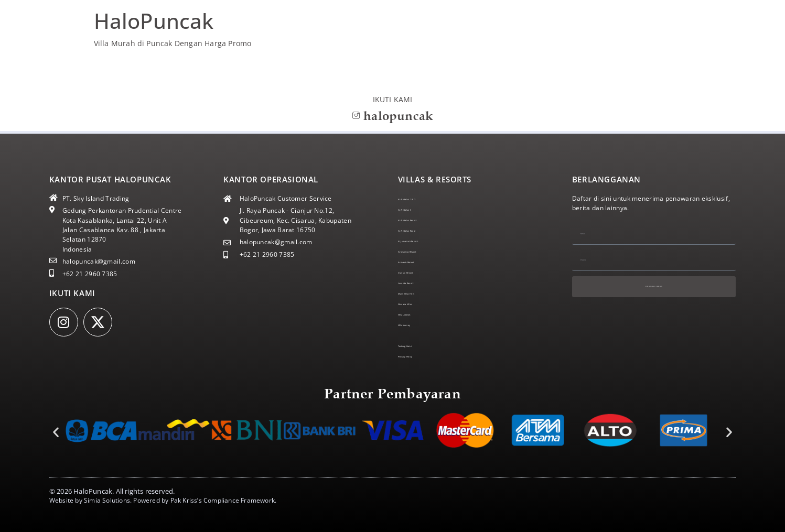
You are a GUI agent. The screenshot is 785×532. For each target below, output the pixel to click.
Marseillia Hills (421, 293)
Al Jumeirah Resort (426, 241)
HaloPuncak (154, 21)
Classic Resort (420, 272)
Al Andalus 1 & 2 (423, 199)
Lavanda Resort (422, 283)
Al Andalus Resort (425, 220)
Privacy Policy (419, 356)
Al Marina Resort (424, 251)
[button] (56, 432)
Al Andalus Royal (423, 230)
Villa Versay (416, 325)
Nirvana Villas (419, 304)
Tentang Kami (419, 346)
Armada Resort (421, 262)
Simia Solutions (107, 500)
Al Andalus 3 (417, 209)
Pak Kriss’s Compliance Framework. (224, 500)
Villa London (417, 314)
